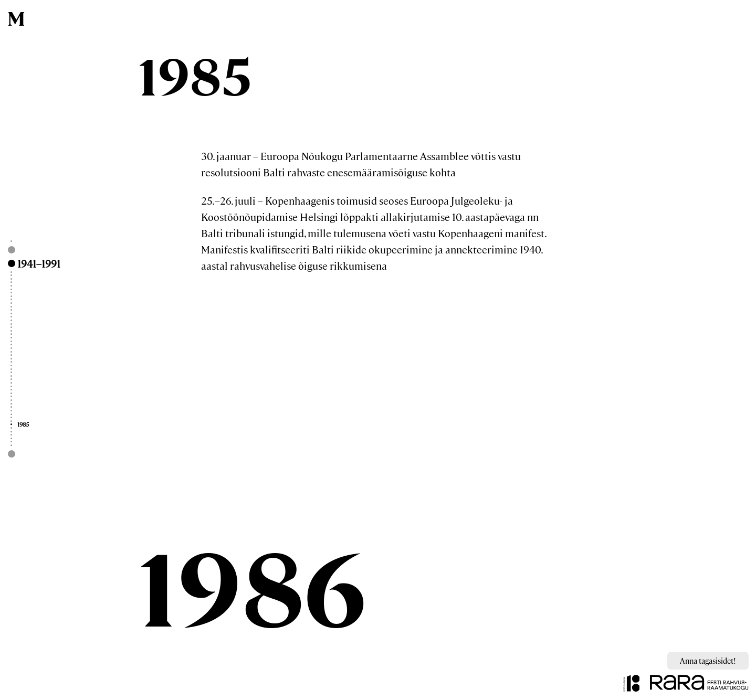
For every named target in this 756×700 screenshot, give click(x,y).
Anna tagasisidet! (708, 660)
